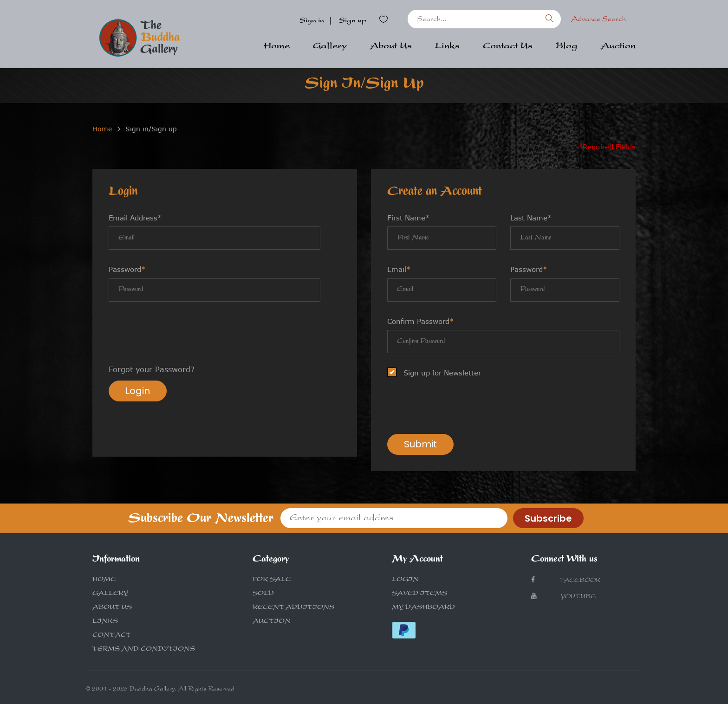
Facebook (566, 580)
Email (399, 269)
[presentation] (179, 334)
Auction (618, 47)
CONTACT (112, 636)
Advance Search (598, 20)
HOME (104, 580)
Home (277, 47)
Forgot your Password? (152, 369)
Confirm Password (421, 321)
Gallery (330, 47)
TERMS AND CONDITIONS (144, 650)
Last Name (531, 218)
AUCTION (272, 622)
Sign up (353, 21)
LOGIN (405, 580)
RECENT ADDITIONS (293, 608)
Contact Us (508, 47)
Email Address (135, 218)
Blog (567, 47)
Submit (420, 444)
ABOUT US (112, 608)
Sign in (312, 21)
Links (447, 47)
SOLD (263, 594)
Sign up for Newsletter (437, 373)
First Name (409, 218)
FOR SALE (272, 580)
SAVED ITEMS (419, 594)
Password (127, 269)
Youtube (563, 597)
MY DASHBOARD (423, 608)
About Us (391, 47)
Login (138, 391)
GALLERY (110, 594)
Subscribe (548, 518)
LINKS (105, 622)
